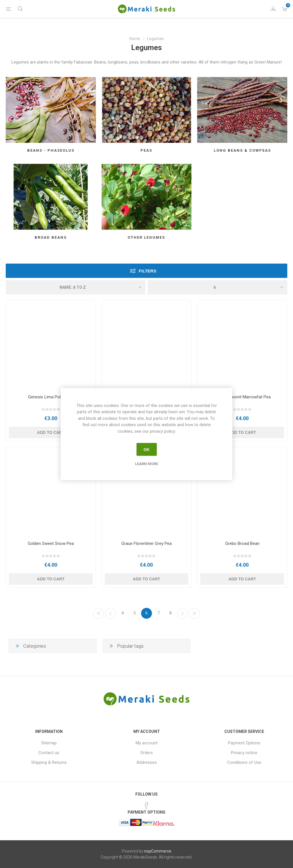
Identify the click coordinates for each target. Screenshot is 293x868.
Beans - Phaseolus (51, 150)
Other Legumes (146, 237)
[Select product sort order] (76, 287)
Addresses (147, 762)
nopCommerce (158, 851)
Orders (146, 753)
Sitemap (49, 743)
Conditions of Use (244, 762)
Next (183, 613)
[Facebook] (146, 805)
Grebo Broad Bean (242, 543)
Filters (148, 271)
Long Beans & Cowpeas (242, 150)
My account (147, 743)
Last (195, 613)
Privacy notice (244, 753)
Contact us (49, 753)
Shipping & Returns (49, 762)
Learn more (146, 464)
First (98, 613)
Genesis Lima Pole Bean (51, 397)
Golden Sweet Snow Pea (51, 543)
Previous (110, 613)
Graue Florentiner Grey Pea (146, 543)
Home (135, 39)
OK (147, 449)
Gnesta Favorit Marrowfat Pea (242, 397)
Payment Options (244, 743)
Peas (146, 150)
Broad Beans (51, 237)
